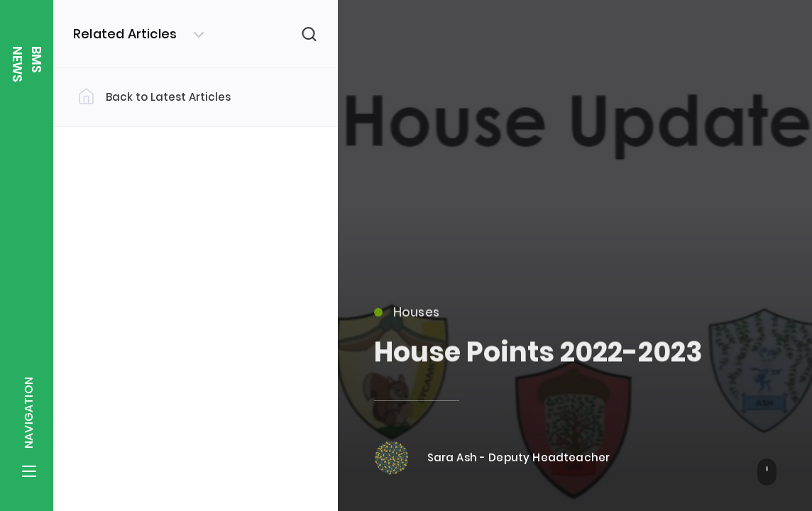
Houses (407, 319)
